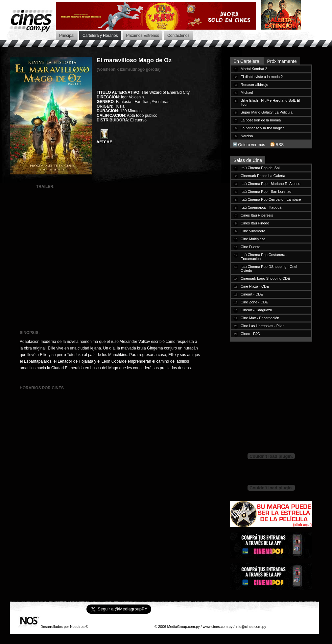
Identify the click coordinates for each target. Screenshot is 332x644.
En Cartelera (247, 61)
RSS (280, 145)
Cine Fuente (250, 247)
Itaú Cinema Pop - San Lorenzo (266, 192)
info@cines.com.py (251, 627)
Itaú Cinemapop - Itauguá (261, 207)
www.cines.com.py (218, 627)
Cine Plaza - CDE (255, 286)
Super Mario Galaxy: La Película (267, 112)
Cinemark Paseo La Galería (263, 176)
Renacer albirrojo (254, 85)
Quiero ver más (251, 145)
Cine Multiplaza (253, 239)
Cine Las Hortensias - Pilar (262, 326)
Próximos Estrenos (142, 36)
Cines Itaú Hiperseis (257, 215)
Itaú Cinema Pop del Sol (260, 168)
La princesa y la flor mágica (263, 128)
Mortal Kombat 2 (254, 69)
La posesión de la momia (261, 120)
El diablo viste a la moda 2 (262, 77)
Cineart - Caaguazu (256, 310)
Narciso (247, 136)
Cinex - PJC (250, 334)
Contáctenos (178, 36)
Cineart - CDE (252, 294)
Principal (67, 36)
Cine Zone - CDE (254, 302)
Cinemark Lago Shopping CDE (265, 278)
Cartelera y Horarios (100, 36)
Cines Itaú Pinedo (255, 223)
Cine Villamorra (253, 231)
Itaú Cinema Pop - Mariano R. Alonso (271, 184)
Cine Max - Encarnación (260, 318)
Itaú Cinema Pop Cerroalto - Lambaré (271, 199)
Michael (247, 92)
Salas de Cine (248, 160)
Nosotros (77, 627)
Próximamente (282, 61)
